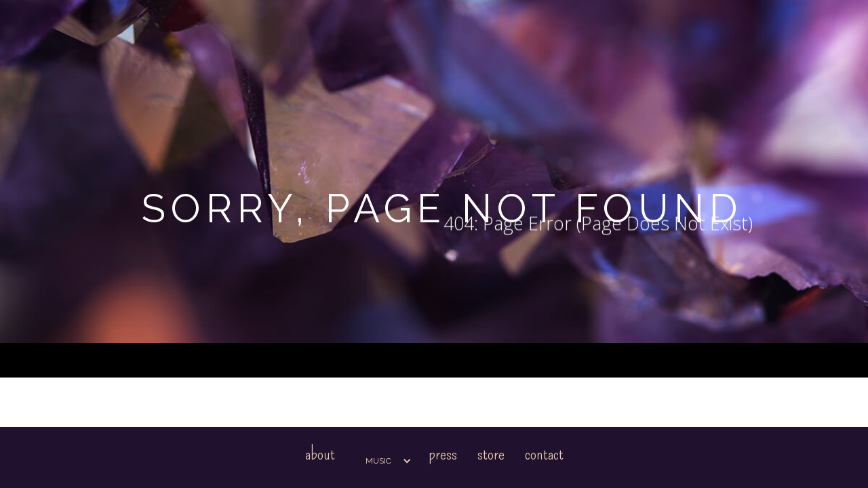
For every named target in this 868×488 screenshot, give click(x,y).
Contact (544, 454)
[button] (382, 461)
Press (443, 454)
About (320, 454)
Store (491, 454)
